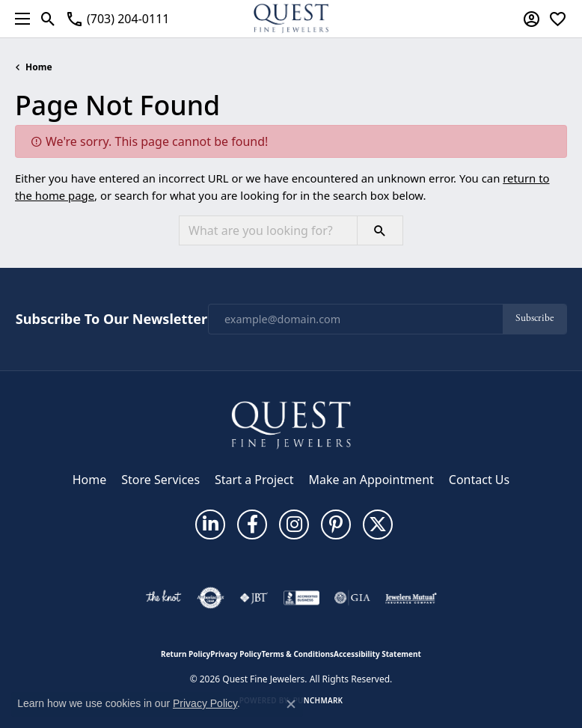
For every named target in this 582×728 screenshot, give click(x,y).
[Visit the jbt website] (254, 598)
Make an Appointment (371, 480)
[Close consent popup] (291, 704)
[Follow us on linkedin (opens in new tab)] (210, 524)
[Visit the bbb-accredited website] (301, 598)
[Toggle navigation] (19, 19)
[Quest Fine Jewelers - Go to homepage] (291, 424)
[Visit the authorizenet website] (211, 598)
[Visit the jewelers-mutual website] (411, 598)
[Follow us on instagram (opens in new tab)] (294, 524)
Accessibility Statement (377, 654)
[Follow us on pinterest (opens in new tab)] (336, 524)
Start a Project (254, 480)
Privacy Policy (236, 654)
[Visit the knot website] (163, 598)
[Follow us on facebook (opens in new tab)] (252, 524)
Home (39, 67)
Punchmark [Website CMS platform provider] (318, 700)
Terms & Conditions (297, 654)
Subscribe (534, 318)
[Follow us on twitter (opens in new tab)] (378, 524)
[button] (48, 19)
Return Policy (186, 654)
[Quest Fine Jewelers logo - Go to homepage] (291, 19)
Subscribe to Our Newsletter (111, 319)
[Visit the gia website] (352, 598)
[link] (117, 19)
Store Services (160, 480)
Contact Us (479, 480)
